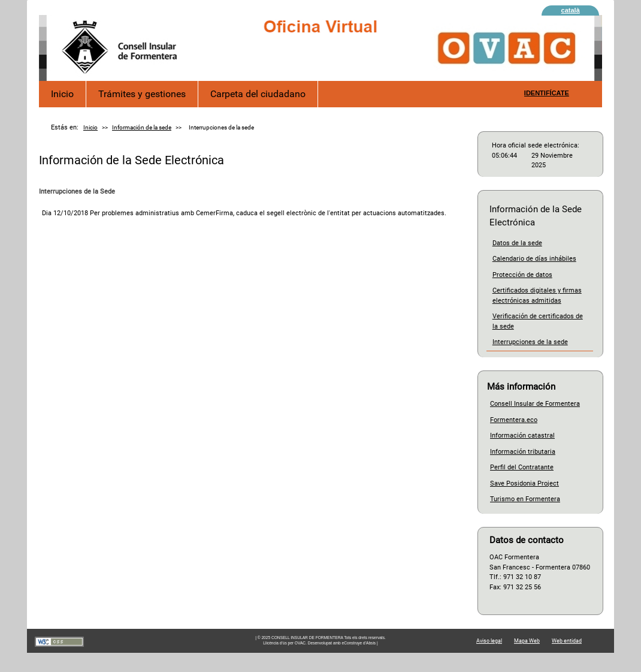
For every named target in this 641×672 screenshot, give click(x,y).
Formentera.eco (514, 420)
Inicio (62, 94)
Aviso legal (489, 641)
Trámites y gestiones (142, 94)
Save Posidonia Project (524, 483)
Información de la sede (142, 127)
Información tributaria (523, 452)
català (571, 10)
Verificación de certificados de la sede (538, 321)
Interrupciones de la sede (530, 342)
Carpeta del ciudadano (258, 94)
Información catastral (522, 436)
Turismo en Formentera (525, 499)
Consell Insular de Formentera (535, 404)
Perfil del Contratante (522, 467)
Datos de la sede (517, 243)
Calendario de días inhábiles (534, 259)
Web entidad (567, 641)
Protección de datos (522, 275)
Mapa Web (527, 641)
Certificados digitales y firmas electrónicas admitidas (537, 296)
